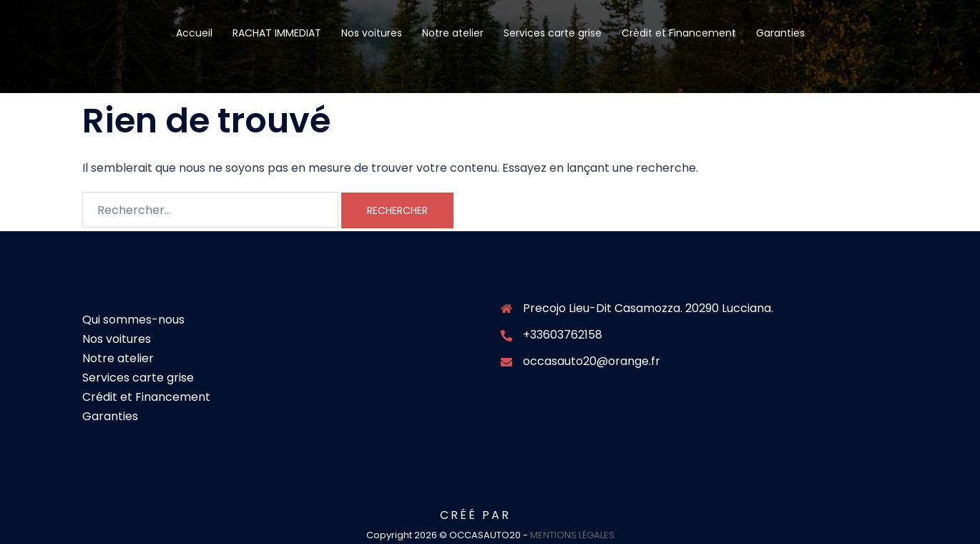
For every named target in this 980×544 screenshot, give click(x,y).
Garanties (780, 33)
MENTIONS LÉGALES (572, 535)
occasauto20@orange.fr (592, 361)
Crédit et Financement (679, 33)
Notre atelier (453, 33)
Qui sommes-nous (133, 320)
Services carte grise (553, 33)
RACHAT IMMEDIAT (277, 33)
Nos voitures (372, 33)
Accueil (194, 33)
